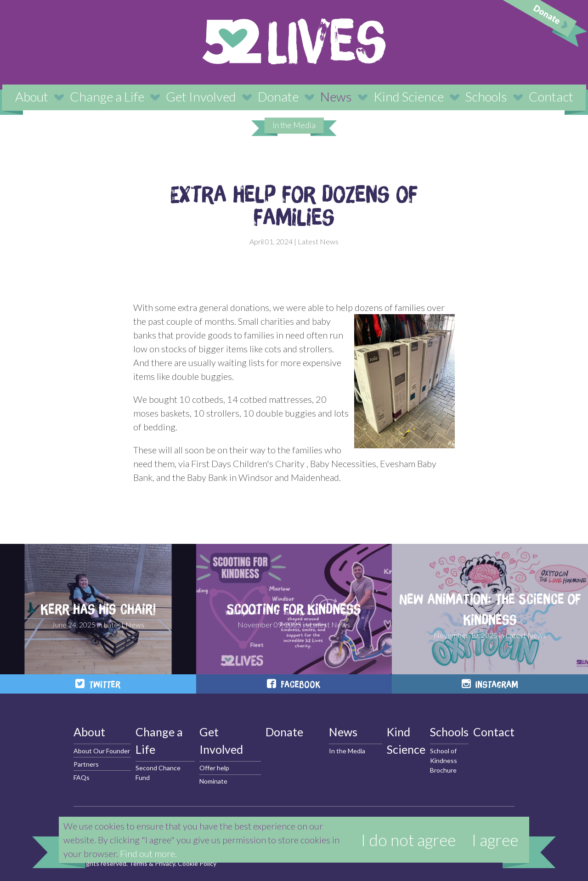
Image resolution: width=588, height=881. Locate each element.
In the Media (294, 125)
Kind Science (409, 96)
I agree (495, 840)
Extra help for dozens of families (294, 205)
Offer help (214, 768)
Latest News (318, 241)
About (32, 96)
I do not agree (408, 840)
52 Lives (294, 41)
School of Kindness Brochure (444, 760)
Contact (551, 96)
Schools (486, 96)
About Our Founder (102, 751)
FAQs (82, 777)
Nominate (213, 781)
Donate (278, 96)
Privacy (165, 863)
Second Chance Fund (158, 773)
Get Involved (201, 96)
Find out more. (148, 853)
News (336, 96)
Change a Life (107, 96)
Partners (86, 764)
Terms (138, 863)
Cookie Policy (197, 863)
